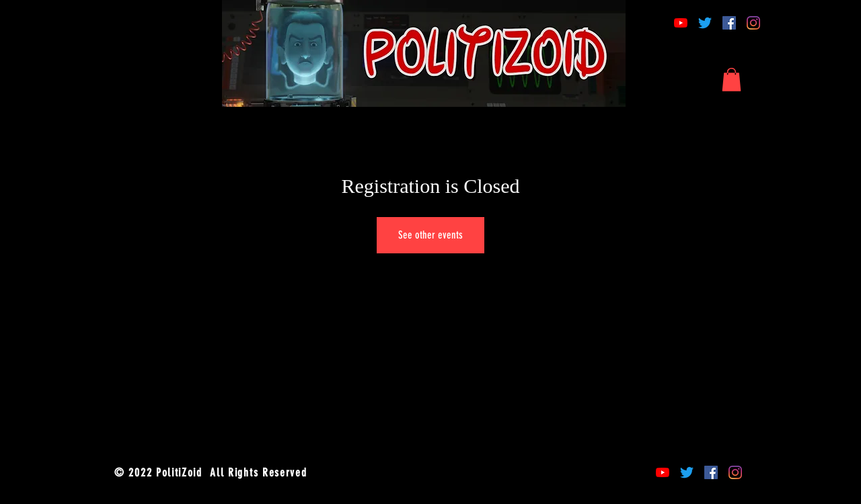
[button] (732, 80)
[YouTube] (681, 23)
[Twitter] (705, 23)
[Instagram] (753, 23)
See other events (430, 235)
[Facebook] (729, 23)
